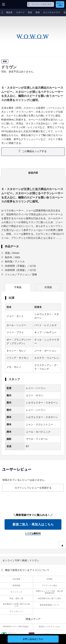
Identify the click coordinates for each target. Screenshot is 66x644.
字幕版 (18, 287)
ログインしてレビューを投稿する (33, 488)
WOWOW (16, 4)
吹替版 (48, 287)
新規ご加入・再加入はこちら (33, 524)
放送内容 (33, 173)
